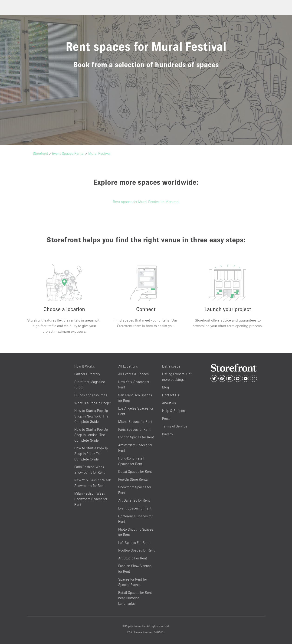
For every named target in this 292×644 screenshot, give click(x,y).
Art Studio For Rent (133, 558)
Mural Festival (99, 153)
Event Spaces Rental (68, 153)
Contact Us (171, 395)
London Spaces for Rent (136, 437)
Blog (166, 387)
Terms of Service (175, 426)
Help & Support (174, 411)
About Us (169, 403)
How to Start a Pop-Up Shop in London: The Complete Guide (91, 435)
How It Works (85, 366)
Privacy (168, 434)
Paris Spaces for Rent (134, 429)
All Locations (128, 366)
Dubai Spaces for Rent (135, 471)
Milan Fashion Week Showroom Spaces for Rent (91, 499)
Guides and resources (91, 395)
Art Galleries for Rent (134, 500)
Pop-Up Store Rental (133, 479)
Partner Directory (87, 374)
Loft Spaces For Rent (134, 543)
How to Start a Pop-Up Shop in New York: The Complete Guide (91, 416)
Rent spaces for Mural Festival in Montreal (146, 202)
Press (166, 419)
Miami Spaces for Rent (135, 422)
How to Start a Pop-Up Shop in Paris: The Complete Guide (91, 453)
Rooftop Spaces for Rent (136, 550)
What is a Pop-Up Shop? (93, 403)
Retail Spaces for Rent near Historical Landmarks (135, 598)
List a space (171, 366)
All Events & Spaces (133, 374)
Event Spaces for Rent (135, 508)
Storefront (40, 153)
